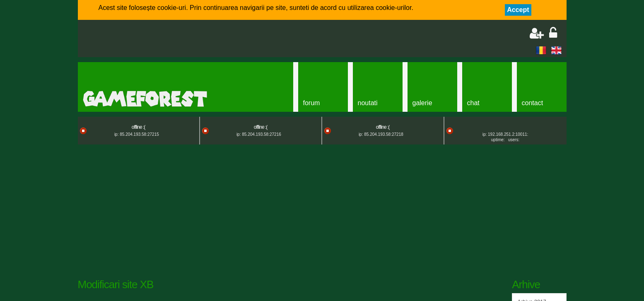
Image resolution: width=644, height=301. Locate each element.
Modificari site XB (116, 284)
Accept (518, 10)
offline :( (138, 127)
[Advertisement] (180, 39)
